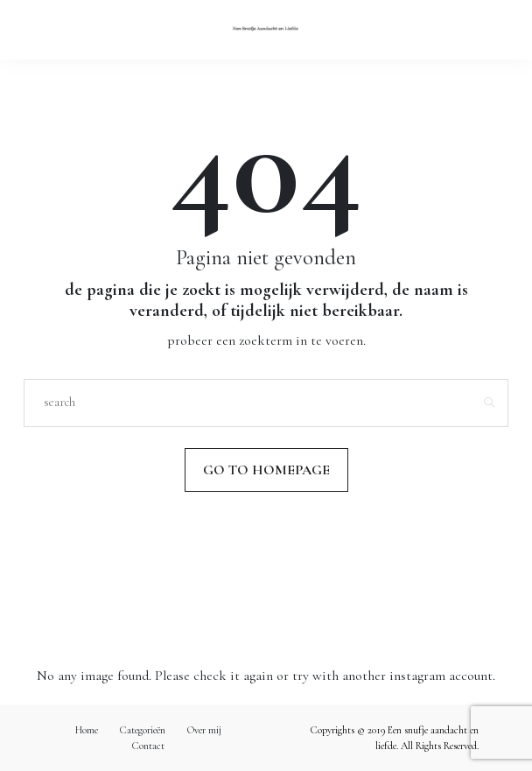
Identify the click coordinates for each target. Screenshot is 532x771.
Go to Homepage (266, 470)
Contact (148, 746)
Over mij (204, 730)
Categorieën (143, 730)
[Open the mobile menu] (489, 29)
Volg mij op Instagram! (266, 585)
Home (87, 730)
